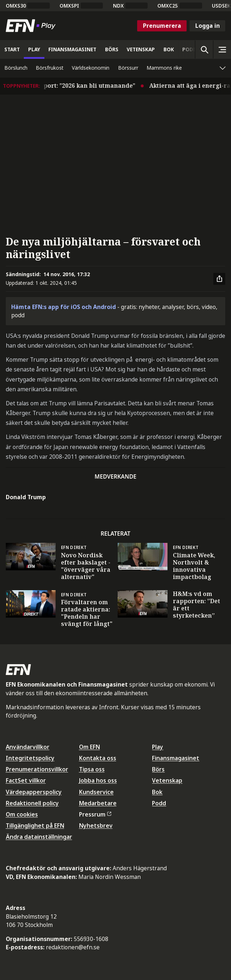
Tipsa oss (92, 769)
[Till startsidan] (32, 26)
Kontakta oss (98, 758)
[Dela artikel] (219, 279)
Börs (158, 769)
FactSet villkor (26, 780)
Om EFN (90, 747)
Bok (157, 792)
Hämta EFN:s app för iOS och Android (64, 307)
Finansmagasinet (176, 758)
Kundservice (96, 792)
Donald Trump (26, 497)
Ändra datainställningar (39, 837)
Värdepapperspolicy (34, 792)
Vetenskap (167, 780)
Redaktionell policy (32, 803)
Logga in (208, 26)
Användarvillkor (28, 747)
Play (158, 747)
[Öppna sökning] (204, 49)
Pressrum (95, 814)
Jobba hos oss (98, 780)
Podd (159, 803)
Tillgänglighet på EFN (35, 826)
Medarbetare (98, 803)
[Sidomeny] (222, 49)
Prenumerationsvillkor (37, 769)
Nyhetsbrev (96, 826)
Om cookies (22, 814)
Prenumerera (162, 26)
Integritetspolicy (30, 758)
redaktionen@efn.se (73, 947)
